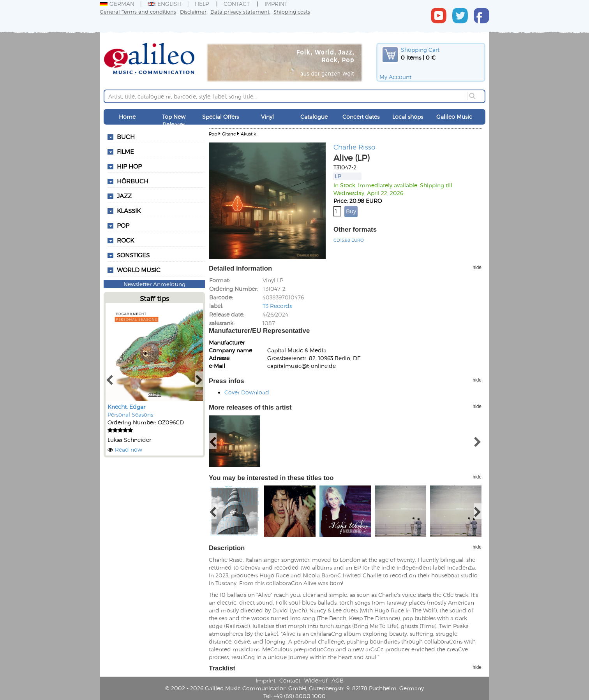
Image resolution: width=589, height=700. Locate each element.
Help (202, 4)
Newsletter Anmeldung (154, 284)
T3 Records (277, 306)
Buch (126, 137)
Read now (129, 449)
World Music (139, 270)
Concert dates (361, 117)
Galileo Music (454, 117)
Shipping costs (292, 11)
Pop (213, 134)
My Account (395, 77)
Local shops (408, 117)
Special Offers (220, 117)
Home (127, 117)
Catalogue (314, 117)
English (165, 4)
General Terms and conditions (138, 11)
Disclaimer (193, 11)
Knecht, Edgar (126, 407)
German (117, 4)
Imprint (276, 4)
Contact (237, 4)
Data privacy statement (240, 11)
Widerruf (316, 680)
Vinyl (267, 117)
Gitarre (229, 134)
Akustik (248, 134)
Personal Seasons (130, 414)
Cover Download (247, 392)
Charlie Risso (354, 147)
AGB (338, 680)
